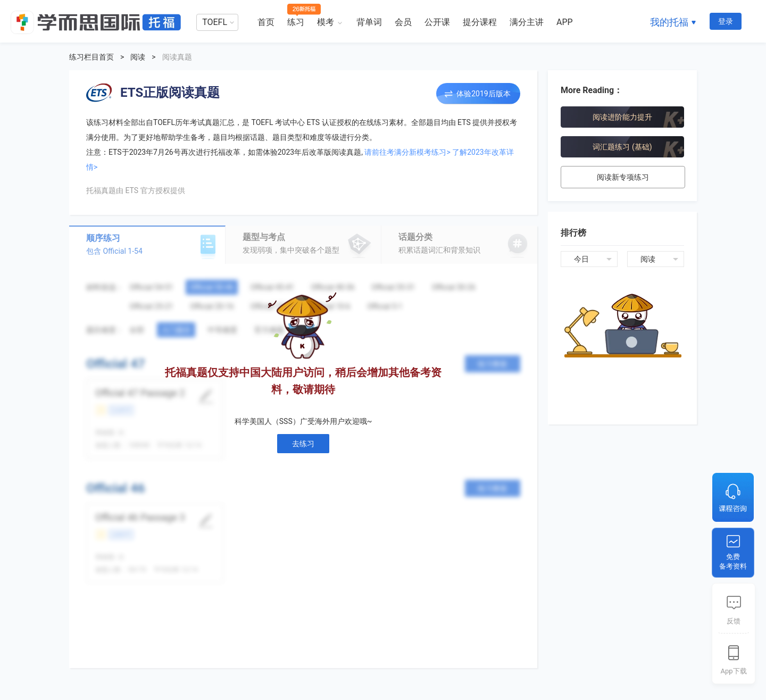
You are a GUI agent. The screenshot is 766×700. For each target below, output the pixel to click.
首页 (266, 22)
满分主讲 (527, 22)
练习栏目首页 (91, 57)
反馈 (734, 621)
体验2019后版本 (483, 94)
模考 (326, 22)
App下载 (733, 671)
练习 (296, 22)
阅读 (138, 57)
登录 (726, 21)
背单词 (369, 22)
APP (565, 22)
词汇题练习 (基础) (622, 147)
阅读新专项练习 (623, 177)
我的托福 (669, 22)
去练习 (303, 444)
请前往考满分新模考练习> (407, 152)
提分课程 (480, 22)
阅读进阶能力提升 (622, 117)
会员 (403, 22)
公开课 (437, 22)
